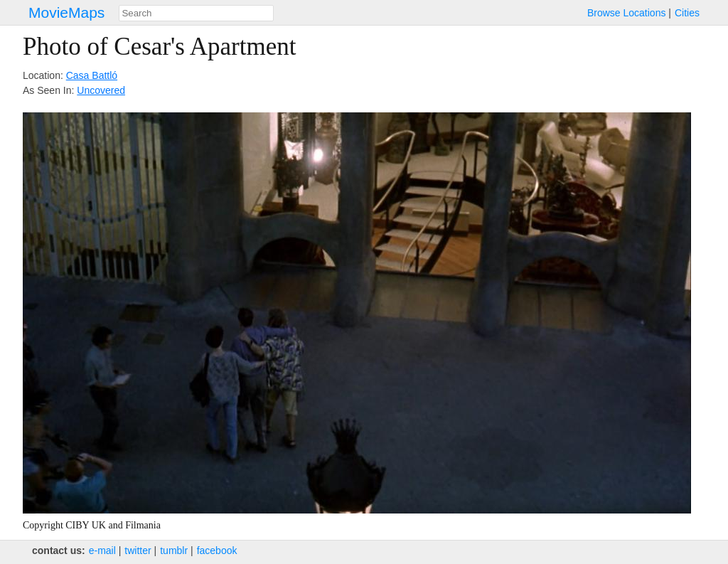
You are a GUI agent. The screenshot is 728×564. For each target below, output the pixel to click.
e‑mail (102, 550)
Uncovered (101, 90)
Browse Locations (627, 13)
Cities (687, 13)
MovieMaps (66, 12)
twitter (138, 550)
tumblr (174, 550)
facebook (217, 550)
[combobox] (196, 13)
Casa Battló (92, 75)
